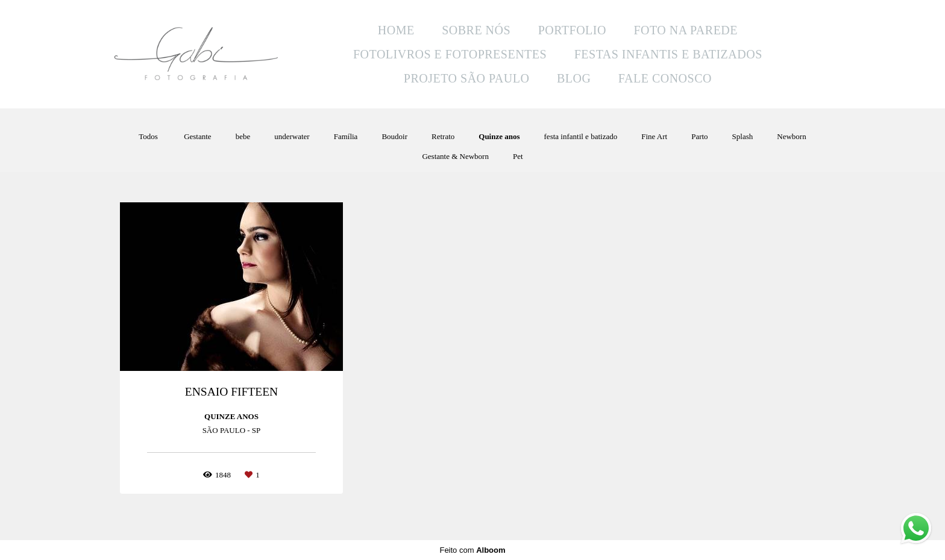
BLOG (574, 78)
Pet (518, 156)
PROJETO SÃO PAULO (467, 78)
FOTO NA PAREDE (686, 30)
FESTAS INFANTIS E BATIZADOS (668, 54)
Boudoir (394, 136)
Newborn (791, 136)
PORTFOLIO (572, 30)
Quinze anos (499, 136)
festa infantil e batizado (581, 136)
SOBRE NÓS (476, 30)
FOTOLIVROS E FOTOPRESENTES (450, 54)
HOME (396, 30)
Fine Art (654, 136)
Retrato (443, 136)
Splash (743, 136)
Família (346, 136)
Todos (148, 136)
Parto (699, 136)
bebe (243, 136)
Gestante (197, 136)
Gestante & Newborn (455, 156)
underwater (292, 136)
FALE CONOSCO (665, 78)
